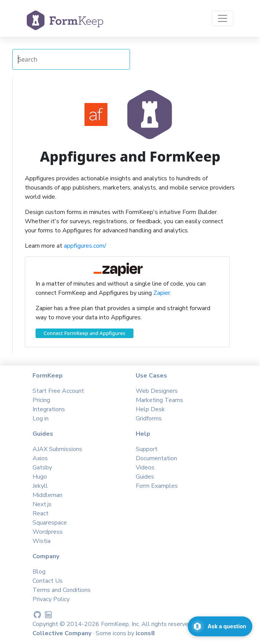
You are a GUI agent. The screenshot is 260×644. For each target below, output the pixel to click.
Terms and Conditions (62, 590)
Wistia (41, 541)
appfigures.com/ (85, 246)
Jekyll (40, 486)
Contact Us (48, 581)
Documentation (156, 458)
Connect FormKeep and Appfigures (84, 333)
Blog (39, 572)
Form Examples (157, 486)
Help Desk (150, 409)
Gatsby (42, 467)
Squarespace (50, 523)
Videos (145, 467)
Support (147, 449)
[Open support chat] (220, 626)
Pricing (41, 400)
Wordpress (48, 532)
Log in (41, 418)
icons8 (145, 633)
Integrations (49, 409)
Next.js (42, 504)
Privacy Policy (51, 599)
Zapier (162, 293)
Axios (40, 458)
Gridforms (149, 418)
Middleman (47, 495)
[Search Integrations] (71, 59)
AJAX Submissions (57, 449)
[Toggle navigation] (223, 18)
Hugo (40, 477)
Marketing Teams (159, 400)
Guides (145, 477)
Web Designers (157, 391)
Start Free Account (58, 391)
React (41, 513)
